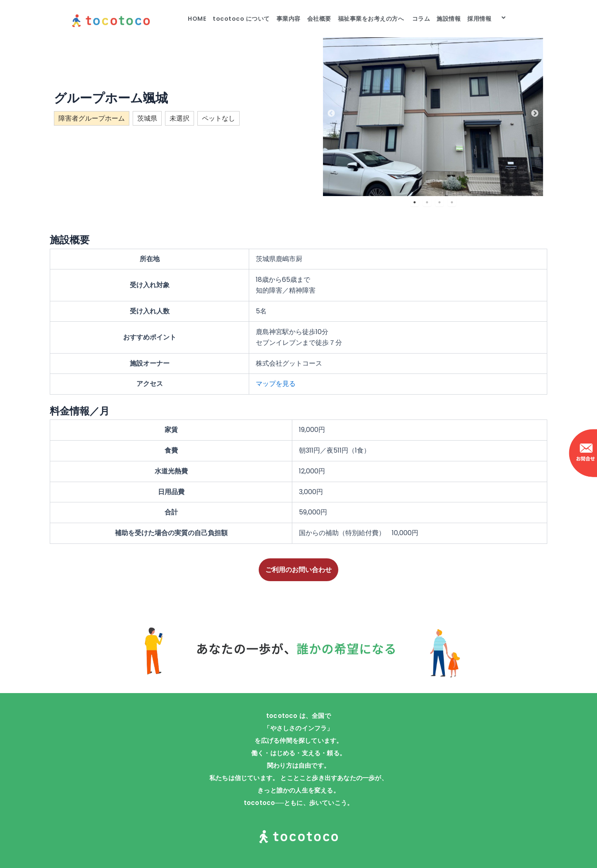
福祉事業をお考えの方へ (372, 19)
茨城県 (147, 118)
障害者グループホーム (92, 118)
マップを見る (276, 384)
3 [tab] (439, 202)
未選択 (180, 118)
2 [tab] (427, 202)
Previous (331, 114)
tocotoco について (241, 19)
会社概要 (319, 19)
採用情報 (488, 18)
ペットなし (218, 118)
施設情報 (449, 19)
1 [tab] (415, 202)
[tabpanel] (433, 113)
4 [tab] (452, 202)
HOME (197, 19)
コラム (421, 19)
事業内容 (289, 19)
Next (535, 114)
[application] (495, 18)
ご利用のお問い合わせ (298, 570)
